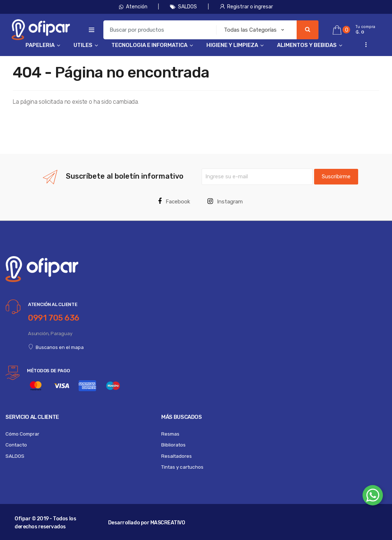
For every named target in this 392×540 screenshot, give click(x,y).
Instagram (225, 201)
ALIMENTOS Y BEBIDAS (307, 45)
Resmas (170, 434)
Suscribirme (336, 176)
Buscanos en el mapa (56, 347)
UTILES (83, 45)
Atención (133, 7)
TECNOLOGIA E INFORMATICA (149, 45)
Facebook (174, 201)
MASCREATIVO (168, 523)
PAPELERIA (40, 45)
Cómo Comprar (22, 434)
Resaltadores (177, 456)
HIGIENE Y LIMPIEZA (232, 45)
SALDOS (183, 7)
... (364, 45)
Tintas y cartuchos (182, 467)
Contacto (16, 445)
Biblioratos (173, 445)
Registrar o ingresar (247, 7)
